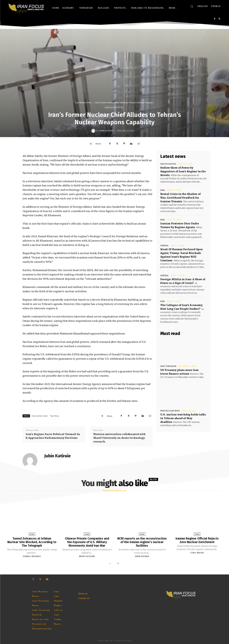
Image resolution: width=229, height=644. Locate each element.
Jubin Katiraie (106, 131)
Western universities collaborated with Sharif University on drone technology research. (119, 438)
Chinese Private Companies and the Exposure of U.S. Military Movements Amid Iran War (87, 542)
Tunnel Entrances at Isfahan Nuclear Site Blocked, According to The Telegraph (32, 542)
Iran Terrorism (168, 366)
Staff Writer (197, 553)
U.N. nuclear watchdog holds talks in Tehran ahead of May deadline (183, 418)
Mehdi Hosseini (87, 556)
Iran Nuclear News (83, 103)
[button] (192, 6)
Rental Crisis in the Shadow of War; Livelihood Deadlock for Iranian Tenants (180, 198)
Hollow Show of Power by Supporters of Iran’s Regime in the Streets (183, 171)
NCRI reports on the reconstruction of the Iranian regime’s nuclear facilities (142, 542)
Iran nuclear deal (40, 416)
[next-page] (118, 563)
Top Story (55, 416)
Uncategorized (168, 164)
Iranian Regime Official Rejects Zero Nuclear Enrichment (197, 540)
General (165, 246)
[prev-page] (110, 563)
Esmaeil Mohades (32, 556)
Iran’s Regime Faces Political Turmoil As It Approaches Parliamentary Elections (53, 436)
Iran (163, 190)
